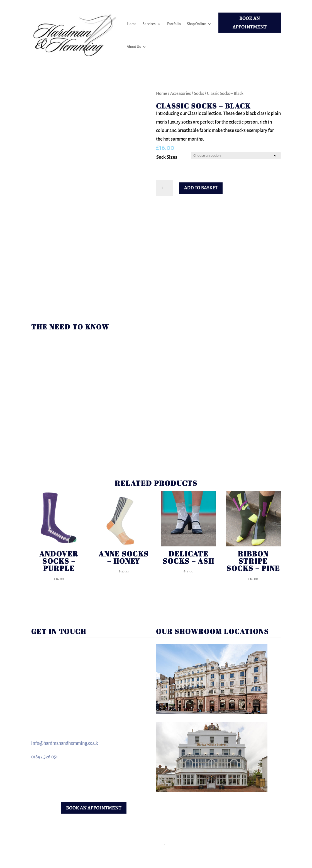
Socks (199, 93)
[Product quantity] (164, 188)
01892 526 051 (44, 757)
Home (132, 24)
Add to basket (201, 188)
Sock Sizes (167, 157)
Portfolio (174, 24)
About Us (134, 47)
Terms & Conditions (115, 843)
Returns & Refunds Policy (192, 843)
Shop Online (196, 24)
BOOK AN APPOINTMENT (250, 22)
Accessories (181, 93)
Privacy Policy (151, 843)
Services (149, 24)
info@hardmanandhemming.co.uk (65, 743)
